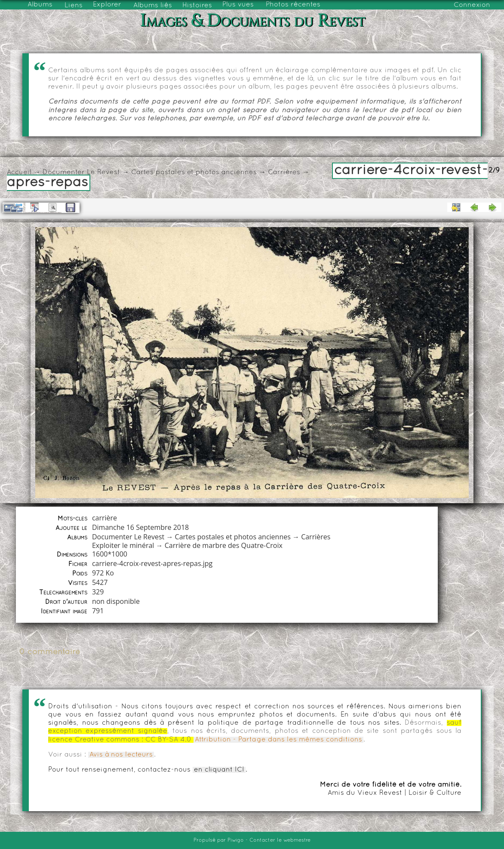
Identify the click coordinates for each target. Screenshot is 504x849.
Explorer (107, 5)
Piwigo (236, 840)
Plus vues (238, 5)
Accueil (19, 172)
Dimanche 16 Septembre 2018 (140, 527)
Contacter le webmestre (280, 840)
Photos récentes (293, 5)
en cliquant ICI (219, 770)
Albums (40, 5)
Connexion (472, 5)
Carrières (284, 172)
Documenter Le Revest (81, 172)
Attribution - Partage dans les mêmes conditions (278, 740)
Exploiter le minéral (123, 545)
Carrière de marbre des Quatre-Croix (224, 545)
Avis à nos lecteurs (121, 755)
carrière (104, 518)
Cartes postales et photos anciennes (194, 172)
